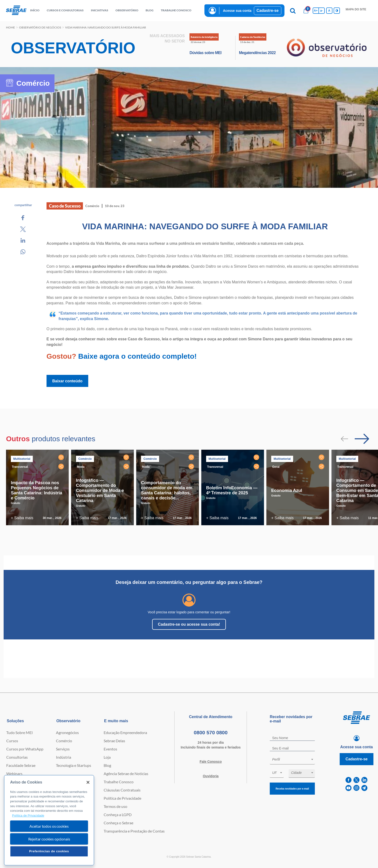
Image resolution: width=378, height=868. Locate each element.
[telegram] (364, 788)
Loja (107, 757)
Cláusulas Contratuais (122, 790)
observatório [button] (127, 10)
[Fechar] (88, 782)
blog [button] (150, 10)
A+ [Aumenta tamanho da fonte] (316, 11)
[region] (49, 820)
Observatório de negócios (40, 27)
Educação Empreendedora (125, 732)
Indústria (64, 757)
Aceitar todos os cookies (49, 826)
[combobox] (292, 760)
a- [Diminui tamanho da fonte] (321, 11)
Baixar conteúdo (67, 381)
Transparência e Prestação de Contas (134, 831)
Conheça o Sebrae (118, 823)
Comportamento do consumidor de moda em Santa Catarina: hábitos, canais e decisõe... (167, 490)
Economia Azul (287, 490)
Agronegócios (67, 732)
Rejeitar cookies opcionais (49, 839)
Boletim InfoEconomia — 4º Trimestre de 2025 (232, 490)
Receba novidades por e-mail (292, 789)
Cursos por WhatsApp (25, 749)
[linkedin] (364, 780)
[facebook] (348, 780)
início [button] (35, 10)
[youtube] (348, 788)
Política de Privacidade (122, 798)
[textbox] (295, 759)
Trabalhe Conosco (119, 782)
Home (10, 27)
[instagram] (356, 788)
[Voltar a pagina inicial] (16, 10)
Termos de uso (115, 806)
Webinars (14, 773)
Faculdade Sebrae (21, 765)
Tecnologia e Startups (74, 765)
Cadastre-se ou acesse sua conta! (189, 624)
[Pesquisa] (293, 11)
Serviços (63, 749)
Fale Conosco (211, 762)
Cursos (12, 741)
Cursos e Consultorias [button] (65, 10)
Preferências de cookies (49, 851)
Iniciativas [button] (100, 10)
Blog (107, 765)
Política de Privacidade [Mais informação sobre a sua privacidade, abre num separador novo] (28, 815)
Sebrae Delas (114, 741)
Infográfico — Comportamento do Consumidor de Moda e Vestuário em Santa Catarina (100, 490)
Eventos (110, 749)
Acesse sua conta (237, 11)
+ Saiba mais (22, 518)
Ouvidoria (211, 776)
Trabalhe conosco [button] (176, 10)
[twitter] (356, 780)
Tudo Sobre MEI (20, 732)
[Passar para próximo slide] (362, 439)
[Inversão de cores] (337, 11)
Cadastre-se (268, 10)
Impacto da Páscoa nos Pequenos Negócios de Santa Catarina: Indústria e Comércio (37, 490)
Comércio (64, 741)
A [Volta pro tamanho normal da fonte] (329, 11)
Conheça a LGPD (118, 815)
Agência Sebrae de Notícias (126, 773)
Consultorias (17, 757)
